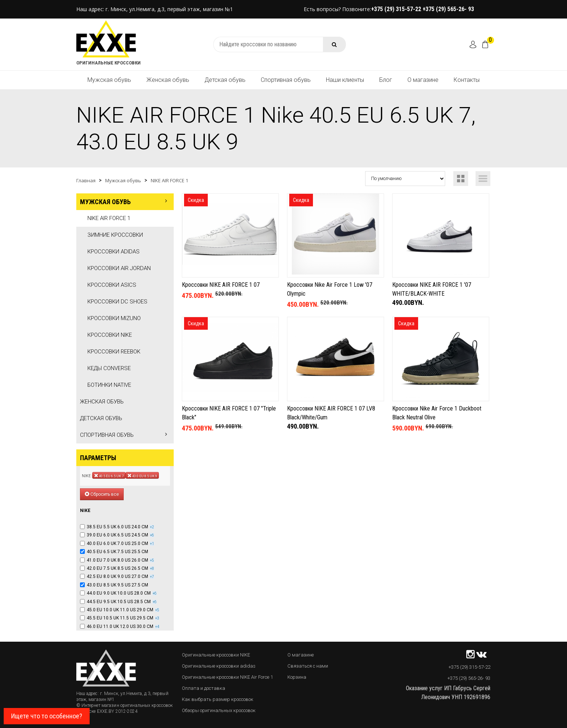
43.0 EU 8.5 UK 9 (142, 475)
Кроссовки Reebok (114, 352)
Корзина (297, 677)
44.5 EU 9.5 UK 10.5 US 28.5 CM (119, 602)
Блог (386, 80)
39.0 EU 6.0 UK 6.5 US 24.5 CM (117, 535)
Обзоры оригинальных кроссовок (219, 710)
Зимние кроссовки (115, 235)
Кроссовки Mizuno (114, 318)
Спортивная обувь (286, 80)
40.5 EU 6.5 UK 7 (109, 475)
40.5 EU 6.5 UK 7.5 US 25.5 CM (117, 552)
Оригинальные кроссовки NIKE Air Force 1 (227, 677)
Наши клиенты (345, 80)
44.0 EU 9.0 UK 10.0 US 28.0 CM (119, 593)
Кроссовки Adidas (114, 252)
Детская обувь (225, 80)
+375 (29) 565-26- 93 (448, 9)
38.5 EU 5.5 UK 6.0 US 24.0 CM (117, 527)
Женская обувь (168, 80)
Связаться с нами (308, 666)
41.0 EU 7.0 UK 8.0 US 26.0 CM (117, 560)
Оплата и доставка (204, 688)
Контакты (467, 80)
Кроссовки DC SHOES (117, 302)
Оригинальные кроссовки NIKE (216, 655)
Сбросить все (102, 494)
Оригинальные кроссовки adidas (219, 666)
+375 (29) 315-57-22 (397, 9)
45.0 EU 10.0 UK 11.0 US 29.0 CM (120, 610)
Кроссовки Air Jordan (119, 268)
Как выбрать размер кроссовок (218, 699)
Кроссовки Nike (110, 335)
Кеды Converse (109, 368)
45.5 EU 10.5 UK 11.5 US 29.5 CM (120, 618)
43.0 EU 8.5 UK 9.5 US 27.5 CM (117, 585)
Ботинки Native (109, 385)
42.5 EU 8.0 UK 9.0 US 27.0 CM (117, 576)
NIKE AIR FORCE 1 (169, 180)
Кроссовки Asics (112, 285)
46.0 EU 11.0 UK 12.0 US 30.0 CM (120, 626)
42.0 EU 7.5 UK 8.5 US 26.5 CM (117, 568)
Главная (86, 180)
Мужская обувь (109, 80)
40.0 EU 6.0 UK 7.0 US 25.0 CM (117, 543)
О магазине (423, 80)
